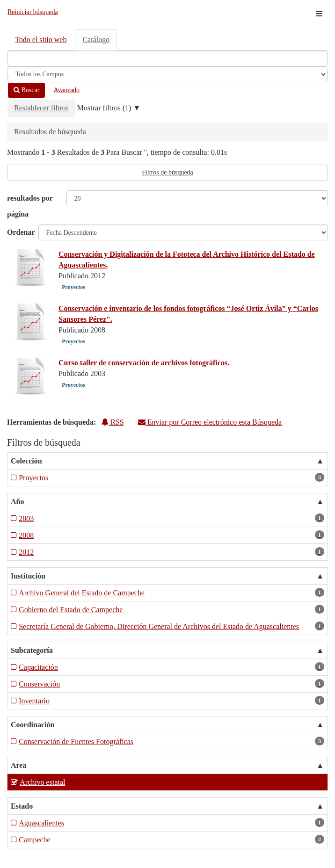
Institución (28, 576)
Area (18, 765)
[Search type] (167, 74)
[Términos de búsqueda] (167, 58)
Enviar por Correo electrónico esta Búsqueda (210, 422)
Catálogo (96, 40)
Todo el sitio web (41, 40)
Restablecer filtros (41, 108)
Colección (26, 461)
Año (17, 502)
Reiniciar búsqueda (33, 12)
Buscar (26, 90)
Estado (22, 806)
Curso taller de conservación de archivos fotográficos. (144, 363)
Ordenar (21, 232)
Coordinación (33, 725)
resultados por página (30, 206)
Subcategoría (32, 650)
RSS (112, 422)
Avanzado (66, 90)
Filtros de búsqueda (167, 172)
